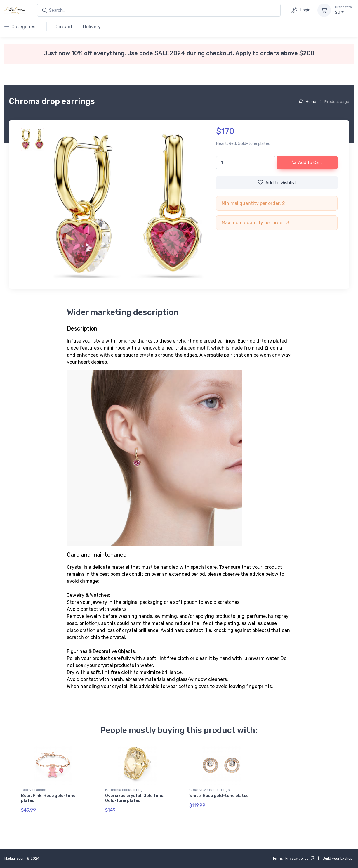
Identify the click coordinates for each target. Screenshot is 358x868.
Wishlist (277, 182)
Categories (20, 27)
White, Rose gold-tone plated (219, 796)
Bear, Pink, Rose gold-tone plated (48, 798)
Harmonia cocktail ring (124, 790)
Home (308, 102)
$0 (344, 10)
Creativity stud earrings (210, 790)
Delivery (92, 27)
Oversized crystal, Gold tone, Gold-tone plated (135, 798)
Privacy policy (297, 858)
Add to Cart (307, 162)
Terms (278, 858)
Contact (63, 27)
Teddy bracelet (34, 790)
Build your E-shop (338, 858)
